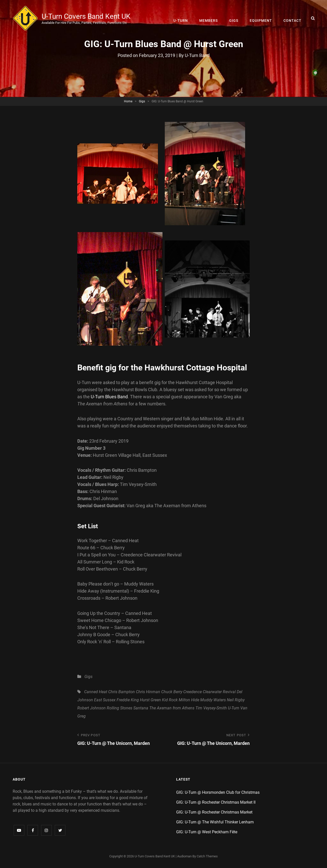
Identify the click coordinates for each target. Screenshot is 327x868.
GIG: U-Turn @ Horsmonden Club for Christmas (218, 793)
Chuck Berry (172, 692)
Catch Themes (207, 856)
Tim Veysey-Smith (211, 708)
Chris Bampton (122, 692)
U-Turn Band (197, 55)
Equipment (261, 18)
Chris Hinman (148, 692)
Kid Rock (170, 700)
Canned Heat (96, 692)
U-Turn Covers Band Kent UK (86, 16)
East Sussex (105, 700)
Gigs (234, 18)
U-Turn (182, 18)
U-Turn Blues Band (109, 397)
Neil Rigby (236, 700)
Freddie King (128, 700)
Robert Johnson (92, 708)
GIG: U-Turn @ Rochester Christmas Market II (216, 803)
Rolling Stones (120, 708)
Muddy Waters (213, 700)
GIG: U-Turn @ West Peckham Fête (207, 832)
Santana (141, 708)
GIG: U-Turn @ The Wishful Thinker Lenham (215, 822)
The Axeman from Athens (172, 708)
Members (210, 18)
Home (128, 101)
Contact (293, 18)
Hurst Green (150, 700)
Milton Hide (189, 700)
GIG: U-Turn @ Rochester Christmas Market (214, 812)
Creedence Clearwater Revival (210, 692)
